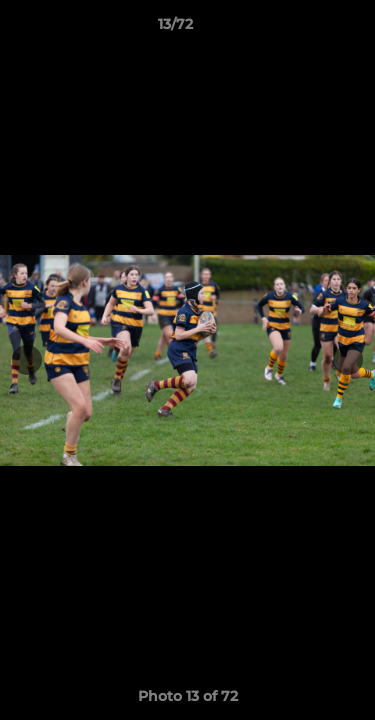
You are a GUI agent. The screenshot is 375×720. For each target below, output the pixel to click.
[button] (303, 29)
